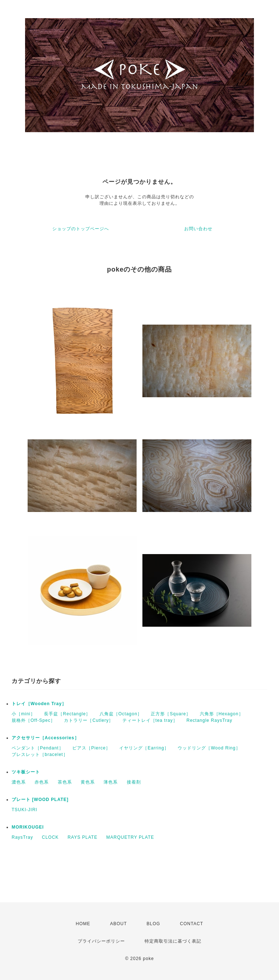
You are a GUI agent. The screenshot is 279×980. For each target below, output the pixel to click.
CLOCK (50, 837)
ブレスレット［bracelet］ (40, 755)
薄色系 (111, 782)
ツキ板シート (26, 772)
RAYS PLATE (82, 837)
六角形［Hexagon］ (222, 714)
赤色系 (42, 782)
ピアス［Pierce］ (91, 748)
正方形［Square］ (171, 714)
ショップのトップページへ (81, 229)
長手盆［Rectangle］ (67, 714)
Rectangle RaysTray (209, 720)
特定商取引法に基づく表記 (173, 941)
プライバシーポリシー (101, 941)
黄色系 (88, 782)
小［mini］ (23, 714)
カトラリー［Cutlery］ (89, 720)
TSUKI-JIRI (25, 810)
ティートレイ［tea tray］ (150, 720)
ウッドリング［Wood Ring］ (209, 748)
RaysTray (22, 837)
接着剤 (134, 782)
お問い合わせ (198, 229)
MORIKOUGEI (28, 827)
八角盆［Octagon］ (121, 714)
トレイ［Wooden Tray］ (39, 704)
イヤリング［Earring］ (144, 748)
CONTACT (191, 924)
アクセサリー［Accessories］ (45, 738)
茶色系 (65, 782)
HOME (83, 924)
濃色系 (19, 782)
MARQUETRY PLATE (130, 837)
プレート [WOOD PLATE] (40, 800)
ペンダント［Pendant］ (38, 748)
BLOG (153, 924)
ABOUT (118, 924)
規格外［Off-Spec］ (33, 720)
